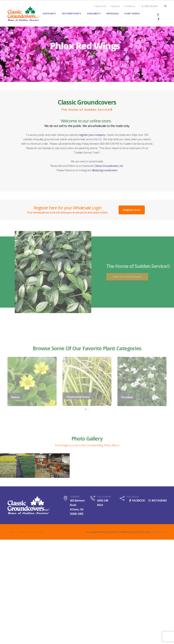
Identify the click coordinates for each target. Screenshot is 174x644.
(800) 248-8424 (150, 6)
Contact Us (129, 6)
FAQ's (12, 532)
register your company (92, 135)
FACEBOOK (137, 500)
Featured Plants (71, 13)
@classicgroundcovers (105, 170)
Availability (94, 13)
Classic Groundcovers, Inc (109, 166)
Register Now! (132, 210)
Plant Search (132, 13)
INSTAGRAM (157, 500)
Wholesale (113, 13)
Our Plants (49, 13)
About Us (114, 6)
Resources (49, 27)
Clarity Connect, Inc (159, 532)
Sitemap (24, 532)
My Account (99, 6)
